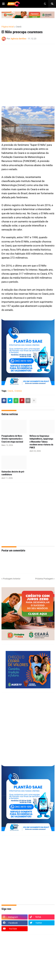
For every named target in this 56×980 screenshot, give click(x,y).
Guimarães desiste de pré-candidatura (13, 473)
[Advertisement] (28, 75)
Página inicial (8, 27)
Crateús (18, 391)
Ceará (19, 27)
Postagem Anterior (12, 579)
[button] (3, 4)
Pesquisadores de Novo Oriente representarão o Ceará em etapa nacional (12, 439)
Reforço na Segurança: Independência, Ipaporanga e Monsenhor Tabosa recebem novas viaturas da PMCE (41, 442)
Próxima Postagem (44, 579)
